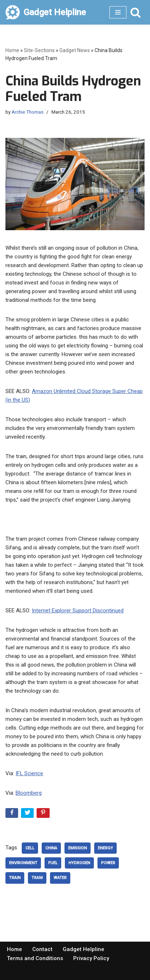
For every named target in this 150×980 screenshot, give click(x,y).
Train (15, 878)
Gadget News (75, 50)
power (108, 863)
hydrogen (79, 863)
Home (12, 50)
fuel (53, 863)
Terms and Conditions (35, 958)
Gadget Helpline (84, 949)
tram (37, 878)
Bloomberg (29, 793)
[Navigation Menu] (118, 12)
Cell (30, 848)
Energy (105, 848)
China (51, 848)
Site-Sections (39, 50)
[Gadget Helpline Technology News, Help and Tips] (46, 12)
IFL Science (29, 773)
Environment (23, 863)
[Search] (136, 12)
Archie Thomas (28, 112)
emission (78, 848)
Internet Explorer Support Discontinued (78, 611)
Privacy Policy (91, 958)
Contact (42, 949)
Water (60, 878)
